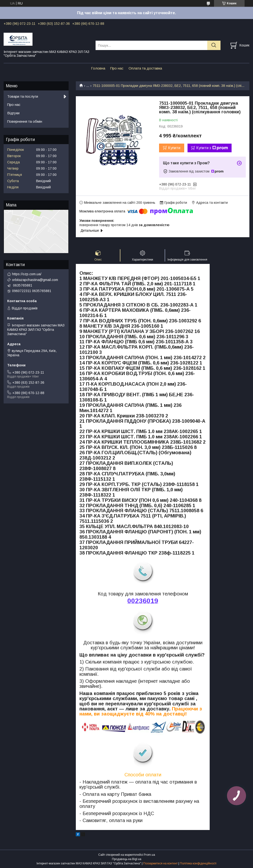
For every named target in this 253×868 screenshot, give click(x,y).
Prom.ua (149, 855)
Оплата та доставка (145, 68)
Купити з (212, 148)
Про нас (117, 68)
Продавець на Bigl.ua (127, 859)
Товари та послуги (23, 96)
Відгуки (13, 113)
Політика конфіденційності (198, 863)
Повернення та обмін (25, 121)
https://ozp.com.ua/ (27, 274)
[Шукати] (214, 45)
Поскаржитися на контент (160, 863)
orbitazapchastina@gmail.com (35, 280)
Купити (174, 148)
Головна (98, 68)
